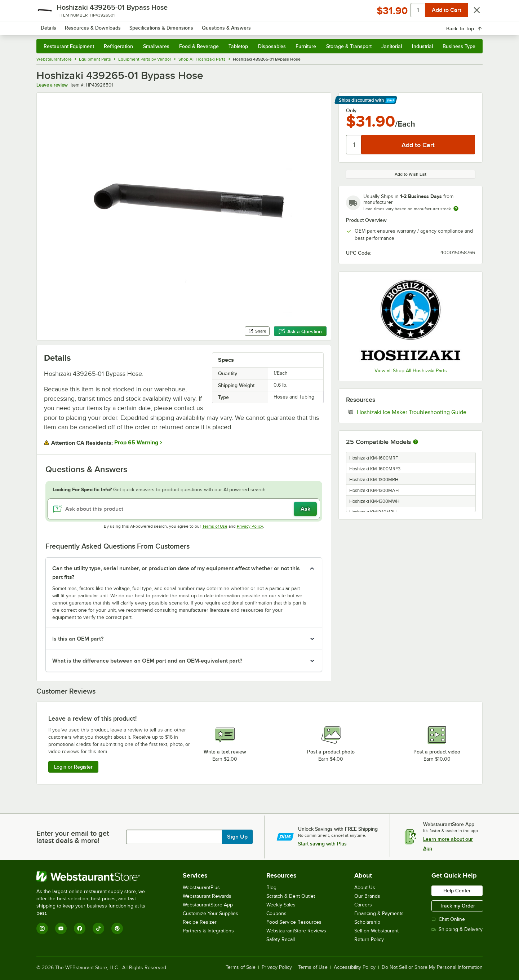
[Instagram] (42, 928)
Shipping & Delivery (457, 929)
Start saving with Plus (322, 844)
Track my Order (457, 906)
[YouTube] (61, 928)
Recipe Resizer (200, 922)
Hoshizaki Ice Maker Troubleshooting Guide (416, 412)
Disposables (272, 46)
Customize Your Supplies (210, 913)
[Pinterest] (117, 928)
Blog (271, 887)
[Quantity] (354, 145)
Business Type (459, 46)
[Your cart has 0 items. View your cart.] (471, 25)
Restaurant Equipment (69, 46)
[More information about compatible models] (416, 442)
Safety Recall (281, 939)
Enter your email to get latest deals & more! (73, 837)
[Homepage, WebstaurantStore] (97, 25)
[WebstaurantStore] (96, 876)
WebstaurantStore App (208, 905)
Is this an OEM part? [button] (78, 639)
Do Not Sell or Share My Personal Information (432, 967)
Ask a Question (300, 331)
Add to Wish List (411, 174)
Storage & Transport (349, 46)
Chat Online (448, 919)
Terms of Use (215, 526)
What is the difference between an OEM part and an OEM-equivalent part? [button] (147, 661)
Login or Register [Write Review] (73, 767)
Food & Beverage (199, 46)
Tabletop (238, 46)
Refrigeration (118, 46)
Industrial (422, 46)
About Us (365, 887)
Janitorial (392, 46)
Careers (363, 905)
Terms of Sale (241, 967)
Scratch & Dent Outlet (291, 896)
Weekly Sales (281, 905)
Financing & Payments (379, 913)
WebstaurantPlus (201, 887)
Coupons (276, 913)
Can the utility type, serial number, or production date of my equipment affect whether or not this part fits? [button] (176, 573)
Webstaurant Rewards (207, 896)
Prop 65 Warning (136, 443)
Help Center (457, 891)
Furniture (306, 46)
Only (351, 110)
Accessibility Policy (355, 967)
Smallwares (156, 46)
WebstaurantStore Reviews (296, 931)
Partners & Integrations (208, 931)
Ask (305, 509)
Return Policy (369, 939)
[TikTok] (98, 928)
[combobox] (250, 25)
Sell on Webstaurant (376, 931)
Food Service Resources (294, 922)
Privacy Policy (250, 526)
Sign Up (237, 837)
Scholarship (367, 922)
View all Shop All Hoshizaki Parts (411, 371)
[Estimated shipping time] (456, 208)
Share (257, 331)
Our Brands (367, 896)
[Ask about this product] (184, 509)
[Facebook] (80, 928)
